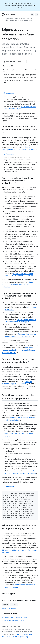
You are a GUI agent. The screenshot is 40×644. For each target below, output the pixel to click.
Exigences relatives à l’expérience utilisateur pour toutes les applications (17, 181)
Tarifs (9, 637)
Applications (9, 19)
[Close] (34, 3)
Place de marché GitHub (23, 19)
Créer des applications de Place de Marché (18, 21)
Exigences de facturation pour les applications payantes (19, 527)
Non (14, 605)
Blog (27, 637)
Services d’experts (18, 637)
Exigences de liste (10, 23)
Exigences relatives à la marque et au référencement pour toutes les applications (19, 296)
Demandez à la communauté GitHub (14, 617)
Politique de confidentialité (9, 608)
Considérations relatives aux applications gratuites (18, 360)
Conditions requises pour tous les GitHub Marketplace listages (20, 129)
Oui (6, 605)
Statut (3, 637)
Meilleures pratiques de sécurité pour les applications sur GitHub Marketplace (19, 350)
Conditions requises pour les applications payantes (18, 397)
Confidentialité (27, 635)
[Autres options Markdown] (25, 62)
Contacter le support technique (13, 620)
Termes (18, 635)
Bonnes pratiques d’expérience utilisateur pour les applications (18, 285)
